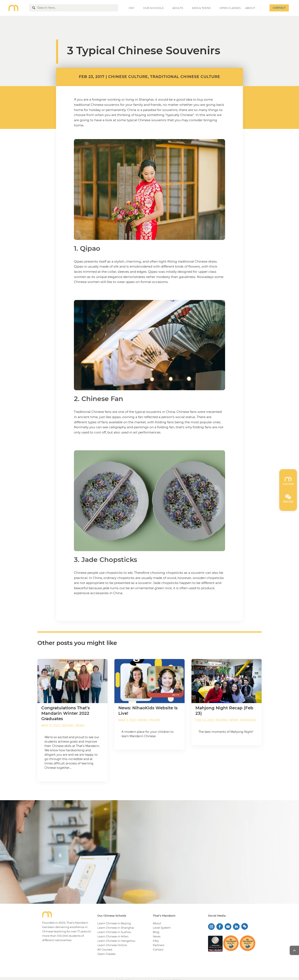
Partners (159, 945)
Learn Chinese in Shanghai (116, 928)
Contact (158, 949)
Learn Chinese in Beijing (114, 923)
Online (154, 720)
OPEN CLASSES (230, 8)
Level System (162, 928)
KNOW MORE (248, 869)
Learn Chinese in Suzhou (114, 932)
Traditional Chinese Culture (185, 77)
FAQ (156, 941)
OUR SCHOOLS (153, 8)
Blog (156, 932)
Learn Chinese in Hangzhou (116, 941)
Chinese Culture (128, 77)
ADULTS (178, 8)
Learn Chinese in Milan (113, 936)
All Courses (105, 949)
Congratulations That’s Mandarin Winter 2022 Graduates (66, 713)
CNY (131, 8)
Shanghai (248, 720)
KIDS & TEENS (201, 8)
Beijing (68, 726)
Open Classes (106, 954)
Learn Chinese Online (112, 945)
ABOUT (250, 8)
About (157, 923)
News (80, 726)
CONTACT (279, 8)
